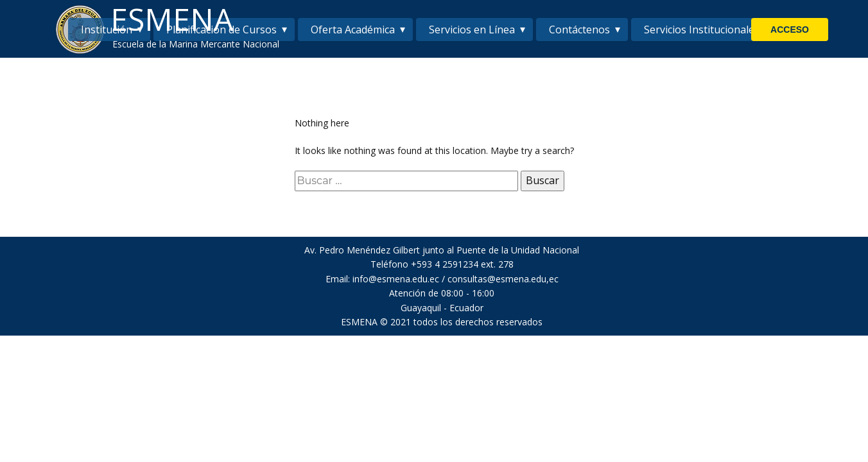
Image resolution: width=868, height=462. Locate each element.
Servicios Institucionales (702, 30)
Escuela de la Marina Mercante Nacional (196, 44)
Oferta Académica (353, 30)
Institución (107, 30)
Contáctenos (579, 30)
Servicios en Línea (472, 30)
